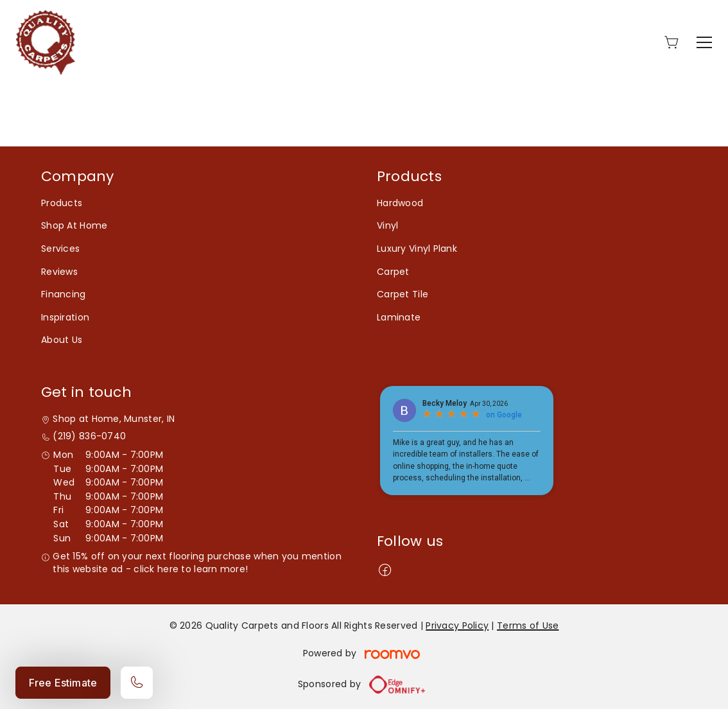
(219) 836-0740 (89, 436)
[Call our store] (137, 683)
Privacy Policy (457, 626)
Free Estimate (63, 683)
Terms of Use (528, 626)
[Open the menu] (704, 42)
